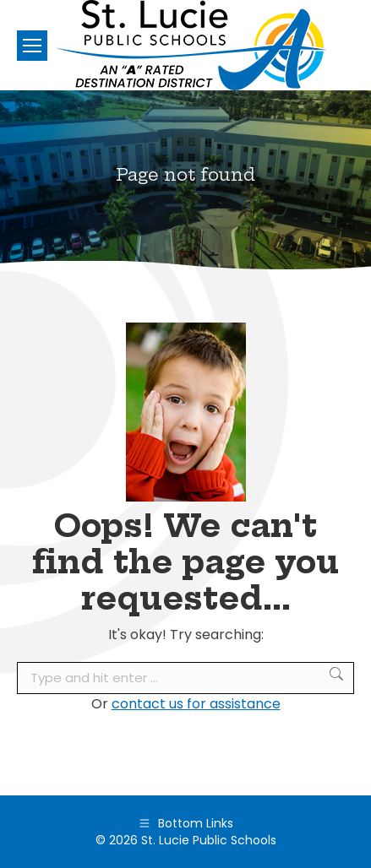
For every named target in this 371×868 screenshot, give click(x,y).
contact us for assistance (196, 704)
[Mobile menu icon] (32, 46)
